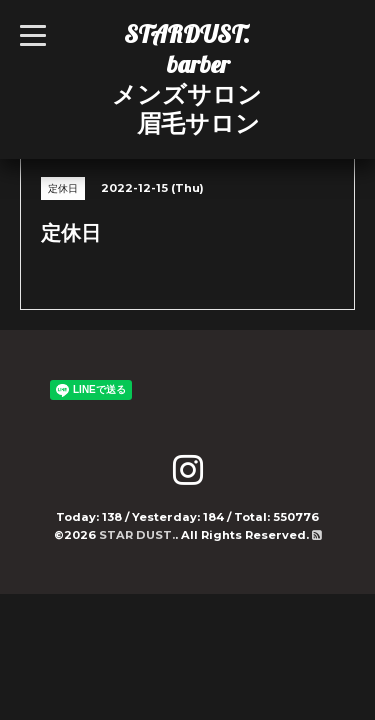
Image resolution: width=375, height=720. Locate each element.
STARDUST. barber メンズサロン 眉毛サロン (187, 78)
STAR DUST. (137, 535)
